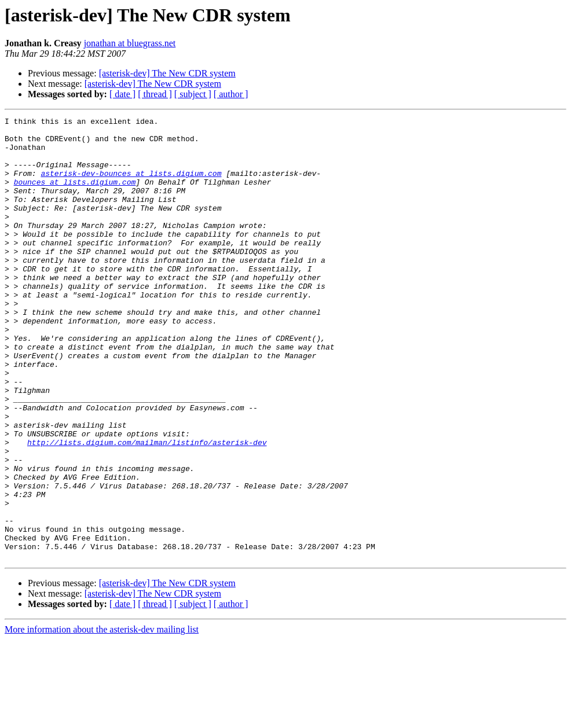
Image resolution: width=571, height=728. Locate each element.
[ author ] (231, 94)
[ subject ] (193, 94)
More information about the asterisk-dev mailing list (102, 718)
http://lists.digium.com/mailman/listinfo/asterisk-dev (147, 508)
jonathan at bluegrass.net (130, 43)
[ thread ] (155, 94)
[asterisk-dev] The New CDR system (167, 73)
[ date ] (122, 94)
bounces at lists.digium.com (75, 196)
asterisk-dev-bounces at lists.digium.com (131, 185)
